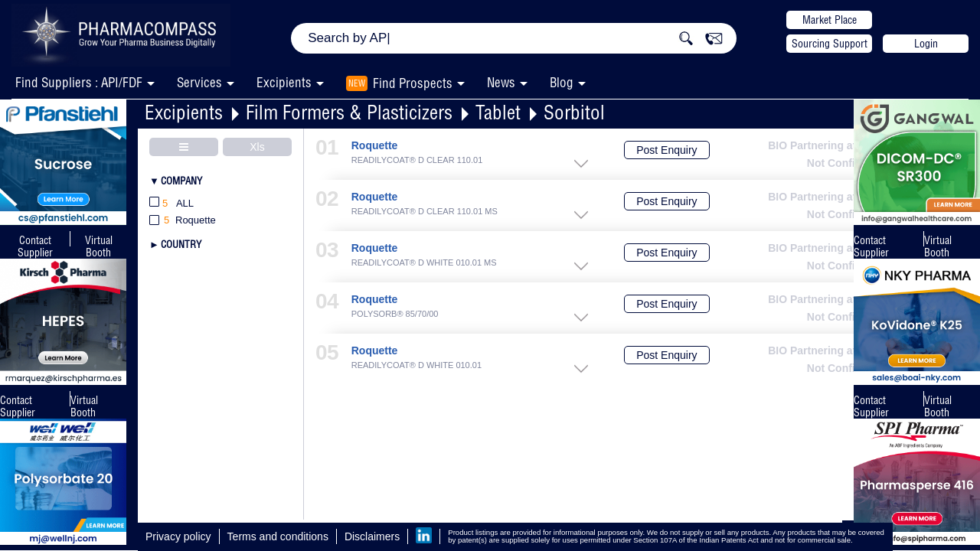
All (171, 204)
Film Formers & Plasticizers (349, 112)
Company (181, 181)
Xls (257, 147)
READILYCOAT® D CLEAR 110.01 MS (425, 212)
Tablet (498, 112)
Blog (562, 82)
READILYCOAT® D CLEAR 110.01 (417, 160)
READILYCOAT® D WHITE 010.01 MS (424, 263)
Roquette (375, 146)
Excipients (184, 112)
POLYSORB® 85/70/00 (395, 314)
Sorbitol (574, 112)
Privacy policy (178, 536)
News (501, 82)
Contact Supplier (35, 246)
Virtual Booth (84, 406)
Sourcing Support (830, 44)
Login (926, 44)
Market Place (830, 20)
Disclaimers (372, 536)
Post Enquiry (666, 150)
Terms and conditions (278, 536)
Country (181, 244)
